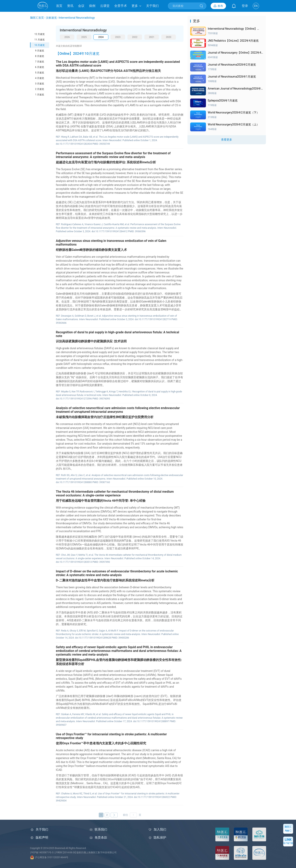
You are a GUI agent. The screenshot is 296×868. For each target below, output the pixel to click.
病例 (92, 6)
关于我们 (152, 6)
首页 (59, 6)
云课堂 (105, 6)
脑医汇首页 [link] (37, 18)
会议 (81, 6)
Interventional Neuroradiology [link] (77, 18)
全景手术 (121, 6)
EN (256, 6)
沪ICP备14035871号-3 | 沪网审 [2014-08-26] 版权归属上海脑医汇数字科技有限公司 (73, 852)
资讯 (70, 6)
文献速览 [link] (51, 18)
